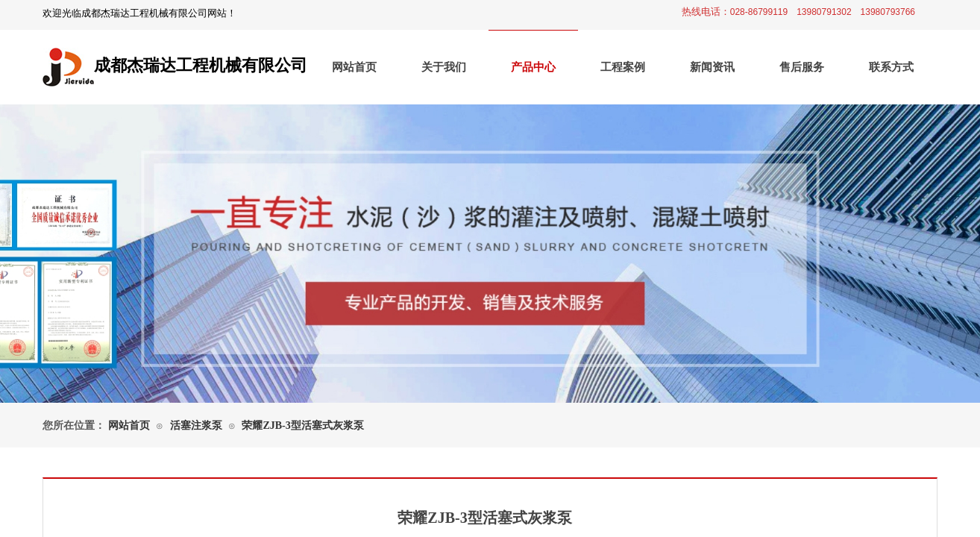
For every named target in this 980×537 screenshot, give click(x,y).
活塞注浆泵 (196, 425)
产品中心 (533, 67)
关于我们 (444, 67)
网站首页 (354, 67)
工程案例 (623, 67)
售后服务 (802, 67)
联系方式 (891, 67)
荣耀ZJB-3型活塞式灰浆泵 (302, 425)
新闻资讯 (712, 67)
